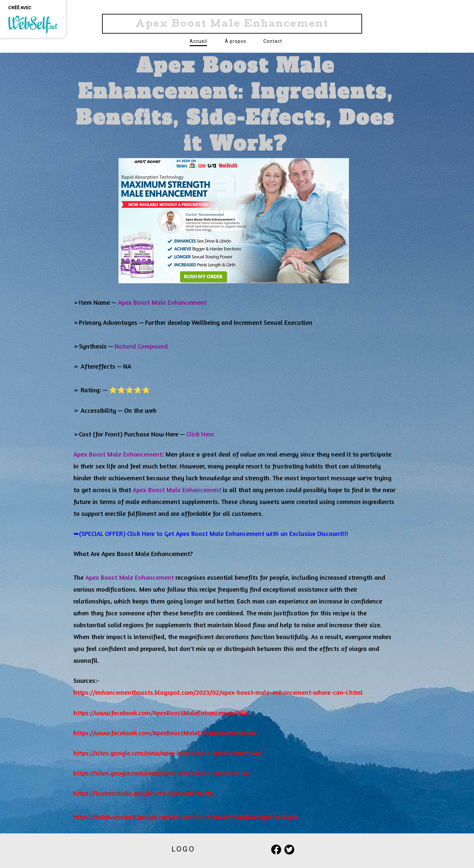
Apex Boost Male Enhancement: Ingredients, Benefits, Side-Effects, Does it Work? (235, 105)
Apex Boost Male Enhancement (232, 25)
